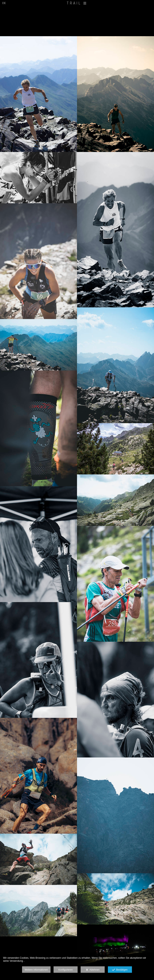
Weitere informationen (36, 970)
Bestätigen (120, 970)
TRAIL (77, 3)
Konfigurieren (65, 970)
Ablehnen (93, 970)
